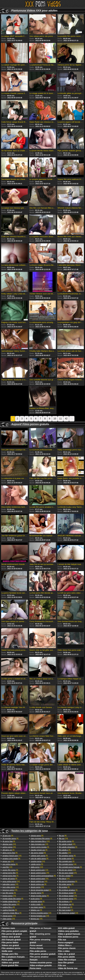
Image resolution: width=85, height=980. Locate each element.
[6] (10, 838)
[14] (11, 881)
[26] (9, 847)
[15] (7, 867)
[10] (9, 844)
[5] (10, 876)
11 (61, 419)
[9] (67, 893)
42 (66, 419)
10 (55, 419)
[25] (68, 896)
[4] (8, 836)
